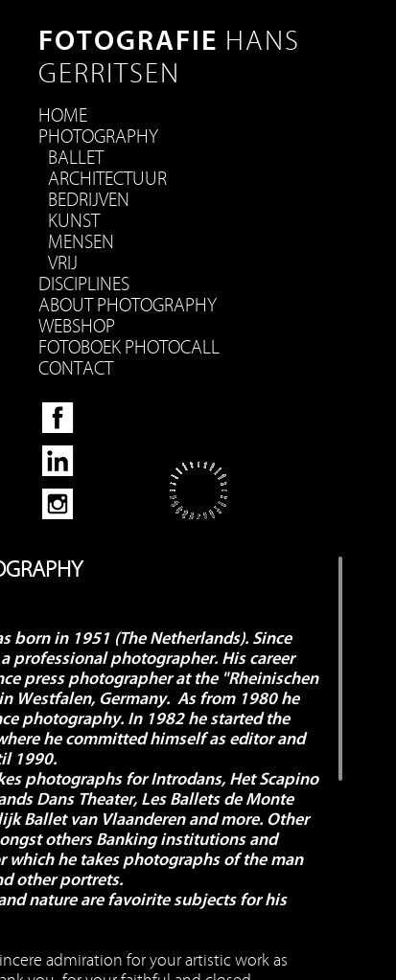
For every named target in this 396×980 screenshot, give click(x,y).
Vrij (63, 263)
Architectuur (107, 179)
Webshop (77, 327)
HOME (63, 116)
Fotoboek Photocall (129, 348)
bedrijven (89, 200)
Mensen (81, 242)
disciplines (84, 285)
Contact (76, 369)
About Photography (128, 306)
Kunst (74, 221)
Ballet (76, 158)
